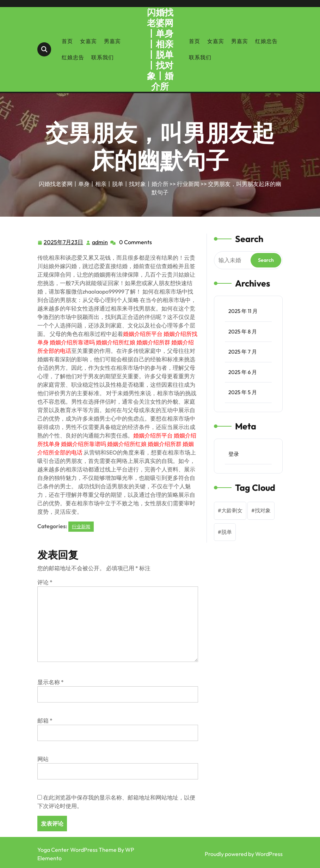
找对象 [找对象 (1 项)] (263, 510)
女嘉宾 (88, 41)
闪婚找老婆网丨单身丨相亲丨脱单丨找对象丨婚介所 (160, 49)
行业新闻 (188, 184)
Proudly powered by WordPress (244, 854)
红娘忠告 (73, 57)
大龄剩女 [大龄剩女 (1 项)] (232, 510)
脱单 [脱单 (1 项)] (227, 532)
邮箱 (45, 721)
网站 (43, 759)
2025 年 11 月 (243, 311)
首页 (67, 41)
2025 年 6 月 (243, 372)
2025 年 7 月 (243, 352)
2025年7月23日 (64, 242)
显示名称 (51, 682)
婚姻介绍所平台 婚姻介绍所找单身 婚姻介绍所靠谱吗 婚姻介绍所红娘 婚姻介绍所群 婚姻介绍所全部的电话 (117, 342)
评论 (45, 582)
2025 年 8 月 (243, 331)
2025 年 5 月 (243, 392)
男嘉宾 (112, 41)
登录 (234, 454)
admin (100, 242)
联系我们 (103, 57)
